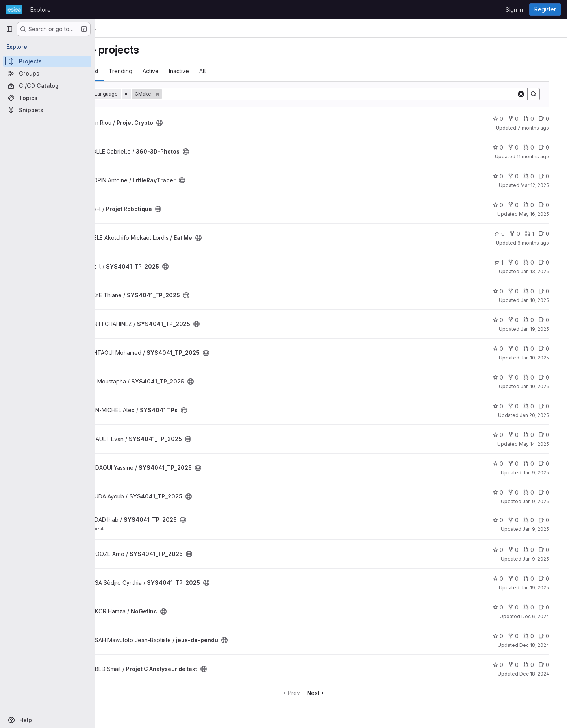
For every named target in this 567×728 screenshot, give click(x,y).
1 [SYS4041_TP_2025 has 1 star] (507, 262)
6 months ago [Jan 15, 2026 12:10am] (542, 243)
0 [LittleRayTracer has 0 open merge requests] (537, 176)
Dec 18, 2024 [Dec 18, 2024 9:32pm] (543, 674)
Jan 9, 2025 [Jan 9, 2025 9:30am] (544, 529)
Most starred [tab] (127, 71)
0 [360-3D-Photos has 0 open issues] (552, 147)
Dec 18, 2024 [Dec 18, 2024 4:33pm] (543, 645)
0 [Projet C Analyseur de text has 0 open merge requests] (537, 665)
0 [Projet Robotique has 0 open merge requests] (537, 205)
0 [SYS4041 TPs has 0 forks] (522, 406)
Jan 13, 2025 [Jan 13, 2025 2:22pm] (543, 271)
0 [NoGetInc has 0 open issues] (552, 607)
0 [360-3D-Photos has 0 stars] (506, 147)
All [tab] (249, 71)
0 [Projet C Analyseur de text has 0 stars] (506, 665)
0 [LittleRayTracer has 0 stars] (506, 176)
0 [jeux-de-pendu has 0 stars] (506, 636)
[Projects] (47, 61)
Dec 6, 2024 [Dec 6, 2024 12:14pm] (544, 616)
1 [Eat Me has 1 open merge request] (538, 234)
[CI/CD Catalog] (47, 86)
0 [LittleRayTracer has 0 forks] (522, 176)
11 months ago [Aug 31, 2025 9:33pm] (541, 157)
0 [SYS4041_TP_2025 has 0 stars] (506, 291)
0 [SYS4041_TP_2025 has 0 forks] (522, 262)
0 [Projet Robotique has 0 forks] (522, 205)
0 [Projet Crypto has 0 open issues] (552, 119)
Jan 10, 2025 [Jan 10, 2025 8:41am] (543, 358)
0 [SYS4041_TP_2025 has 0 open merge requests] (537, 262)
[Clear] (529, 94)
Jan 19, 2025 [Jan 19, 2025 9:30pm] (543, 588)
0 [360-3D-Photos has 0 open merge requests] (537, 147)
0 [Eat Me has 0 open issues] (552, 234)
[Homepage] (14, 9)
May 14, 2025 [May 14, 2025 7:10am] (542, 444)
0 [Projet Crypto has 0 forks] (522, 119)
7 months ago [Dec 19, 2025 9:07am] (542, 128)
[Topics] (47, 98)
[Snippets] (47, 110)
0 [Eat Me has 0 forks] (523, 234)
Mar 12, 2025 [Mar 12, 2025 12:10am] (543, 185)
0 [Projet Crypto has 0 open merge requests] (537, 119)
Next (344, 693)
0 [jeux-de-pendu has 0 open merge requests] (537, 636)
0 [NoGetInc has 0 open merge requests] (537, 607)
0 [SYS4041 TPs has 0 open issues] (552, 406)
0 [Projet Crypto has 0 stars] (506, 119)
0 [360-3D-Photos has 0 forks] (522, 147)
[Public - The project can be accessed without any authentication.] (206, 123)
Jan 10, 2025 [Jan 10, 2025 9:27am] (543, 300)
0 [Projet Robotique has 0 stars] (506, 205)
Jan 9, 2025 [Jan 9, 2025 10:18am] (544, 473)
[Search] (367, 94)
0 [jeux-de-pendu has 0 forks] (522, 636)
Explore (41, 10)
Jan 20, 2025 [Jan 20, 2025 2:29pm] (543, 415)
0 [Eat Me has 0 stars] (508, 234)
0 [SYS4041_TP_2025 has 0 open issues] (552, 262)
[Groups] (47, 73)
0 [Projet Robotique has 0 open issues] (552, 205)
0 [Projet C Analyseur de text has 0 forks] (522, 665)
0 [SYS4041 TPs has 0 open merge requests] (537, 406)
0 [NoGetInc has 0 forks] (522, 607)
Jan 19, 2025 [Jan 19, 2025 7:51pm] (543, 329)
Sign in (514, 10)
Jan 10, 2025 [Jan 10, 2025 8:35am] (543, 386)
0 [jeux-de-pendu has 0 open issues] (552, 636)
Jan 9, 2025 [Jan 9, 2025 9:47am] (544, 501)
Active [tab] (197, 71)
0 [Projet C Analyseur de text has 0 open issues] (552, 665)
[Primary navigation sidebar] (9, 29)
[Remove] (204, 94)
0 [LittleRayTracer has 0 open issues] (552, 176)
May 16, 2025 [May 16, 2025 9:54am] (542, 214)
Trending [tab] (167, 71)
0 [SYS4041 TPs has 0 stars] (506, 406)
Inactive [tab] (225, 71)
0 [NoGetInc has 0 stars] (506, 607)
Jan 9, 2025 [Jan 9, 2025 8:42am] (544, 559)
